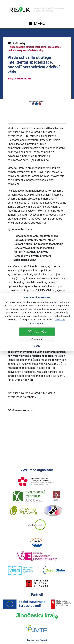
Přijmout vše (37, 332)
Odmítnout (37, 339)
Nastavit (37, 346)
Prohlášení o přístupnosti (37, 640)
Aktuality (21, 43)
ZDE (38, 397)
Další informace (37, 323)
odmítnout (60, 320)
